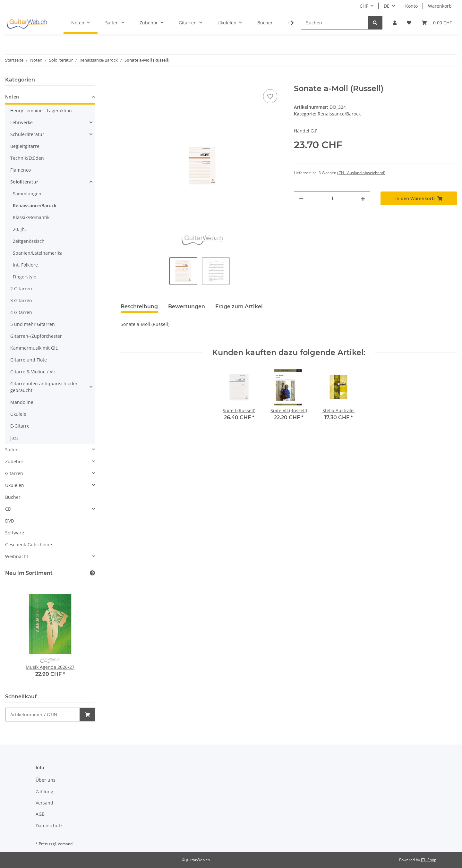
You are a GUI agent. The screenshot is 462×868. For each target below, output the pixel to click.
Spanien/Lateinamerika (38, 253)
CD (8, 509)
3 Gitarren (21, 300)
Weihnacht (17, 556)
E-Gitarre (20, 426)
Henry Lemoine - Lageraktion (41, 111)
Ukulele (18, 414)
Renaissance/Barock (339, 114)
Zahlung (44, 791)
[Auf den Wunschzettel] (270, 96)
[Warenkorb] (437, 23)
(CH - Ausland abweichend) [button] (361, 173)
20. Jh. (19, 229)
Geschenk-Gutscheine (29, 545)
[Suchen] (334, 23)
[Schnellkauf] (43, 715)
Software (15, 533)
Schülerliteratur (27, 134)
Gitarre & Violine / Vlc (33, 372)
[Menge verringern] (301, 198)
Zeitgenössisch (29, 241)
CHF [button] (364, 6)
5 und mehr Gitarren (33, 324)
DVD (10, 521)
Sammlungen (27, 194)
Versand (44, 803)
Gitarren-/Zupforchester (36, 336)
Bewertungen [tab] (187, 306)
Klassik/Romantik (31, 217)
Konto (411, 6)
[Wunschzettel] (409, 23)
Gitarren (14, 473)
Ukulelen (15, 485)
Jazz (14, 438)
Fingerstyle (25, 277)
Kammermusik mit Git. (34, 348)
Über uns (46, 780)
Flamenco (21, 170)
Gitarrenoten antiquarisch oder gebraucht (44, 387)
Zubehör (14, 461)
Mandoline (22, 402)
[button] (395, 23)
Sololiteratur (24, 182)
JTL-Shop (429, 860)
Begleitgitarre (25, 146)
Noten (12, 97)
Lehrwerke (21, 122)
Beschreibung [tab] (139, 306)
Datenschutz (49, 825)
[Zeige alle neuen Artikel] (92, 573)
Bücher (13, 497)
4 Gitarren (21, 312)
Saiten (12, 450)
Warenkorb (440, 6)
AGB (40, 814)
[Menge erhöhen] (363, 198)
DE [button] (387, 6)
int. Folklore (25, 265)
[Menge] (332, 198)
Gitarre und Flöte (29, 360)
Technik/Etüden (27, 158)
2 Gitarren (21, 289)
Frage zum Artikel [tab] (239, 306)
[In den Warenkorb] (126, 81)
